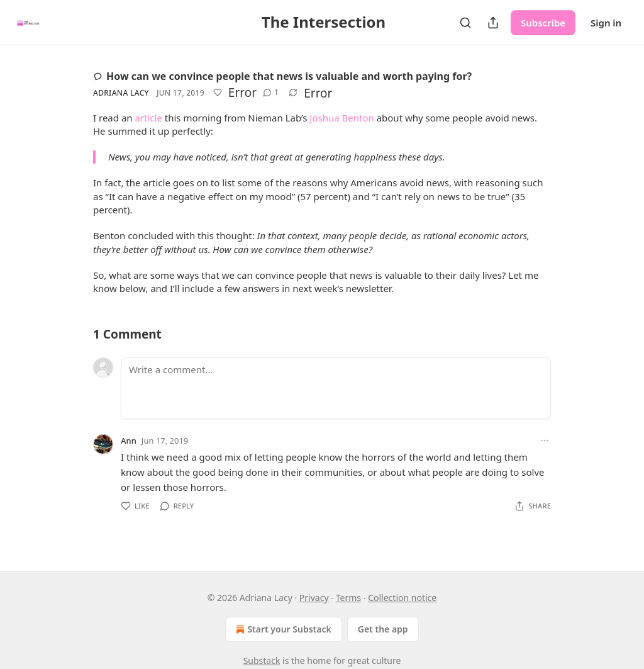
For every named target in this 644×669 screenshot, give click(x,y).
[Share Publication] (493, 23)
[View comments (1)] (271, 93)
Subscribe (543, 23)
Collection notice (402, 598)
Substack (262, 661)
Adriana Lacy (121, 93)
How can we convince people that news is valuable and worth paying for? (282, 76)
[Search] (465, 23)
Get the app (383, 629)
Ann (129, 441)
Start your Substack (282, 629)
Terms (348, 598)
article (148, 118)
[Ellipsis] (545, 441)
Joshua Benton (341, 118)
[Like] (218, 93)
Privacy (314, 598)
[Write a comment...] (336, 388)
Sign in (606, 23)
